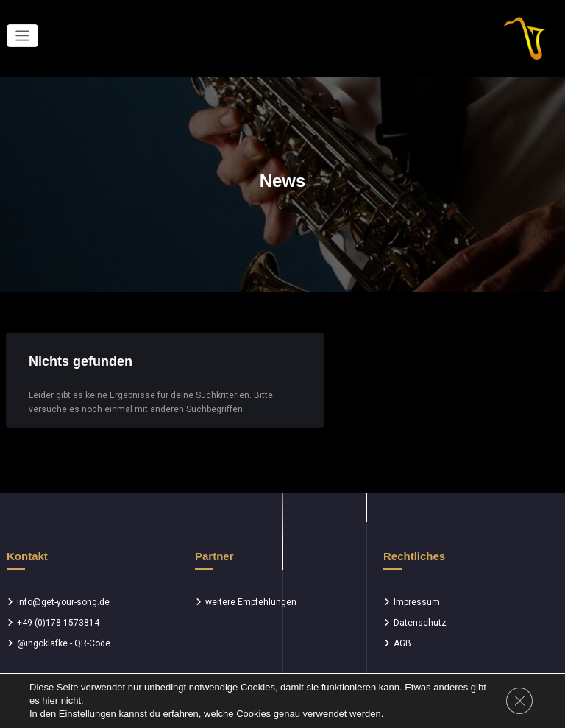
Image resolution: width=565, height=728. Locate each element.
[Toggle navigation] (22, 36)
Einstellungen (88, 714)
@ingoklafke (42, 643)
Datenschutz (420, 623)
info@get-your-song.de (63, 602)
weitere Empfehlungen (251, 602)
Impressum (417, 602)
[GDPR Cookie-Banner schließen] (519, 701)
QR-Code (92, 643)
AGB (402, 643)
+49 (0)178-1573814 (58, 623)
